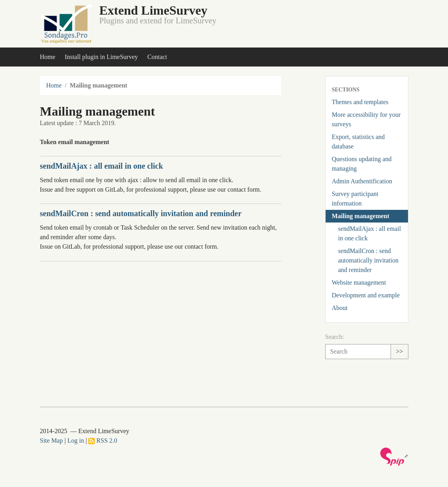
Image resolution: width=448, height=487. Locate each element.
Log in (76, 440)
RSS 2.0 (103, 440)
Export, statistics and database (358, 142)
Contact (157, 57)
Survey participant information (355, 199)
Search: (335, 337)
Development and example (366, 295)
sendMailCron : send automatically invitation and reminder (141, 213)
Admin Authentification (362, 181)
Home (48, 57)
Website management (359, 282)
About (340, 308)
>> (399, 351)
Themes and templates (360, 102)
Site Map (51, 440)
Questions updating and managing (362, 164)
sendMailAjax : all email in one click (102, 166)
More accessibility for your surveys (366, 119)
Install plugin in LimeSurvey (101, 57)
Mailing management (361, 216)
